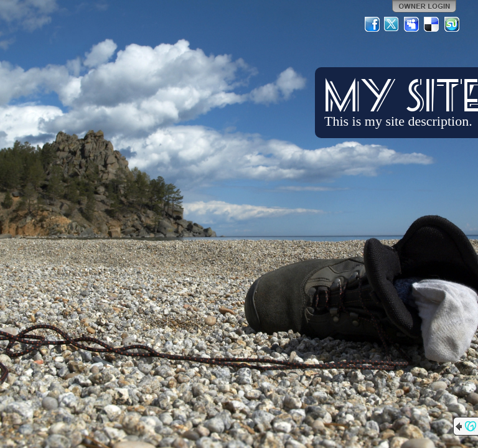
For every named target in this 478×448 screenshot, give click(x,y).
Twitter (392, 24)
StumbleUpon (452, 24)
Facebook (372, 24)
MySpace (412, 24)
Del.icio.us (432, 24)
